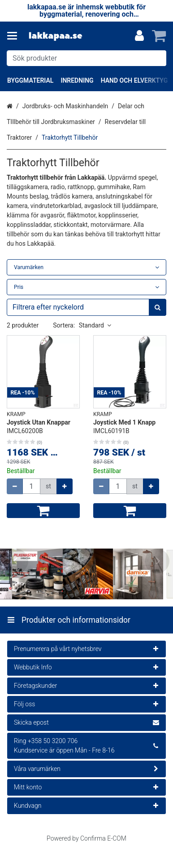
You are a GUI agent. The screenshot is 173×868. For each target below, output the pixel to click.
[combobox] (86, 58)
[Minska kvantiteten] (15, 486)
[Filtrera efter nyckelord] (86, 307)
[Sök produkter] (86, 58)
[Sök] (158, 58)
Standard (95, 325)
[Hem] (56, 36)
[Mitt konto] (139, 36)
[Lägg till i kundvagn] (43, 511)
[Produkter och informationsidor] (15, 36)
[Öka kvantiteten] (65, 486)
